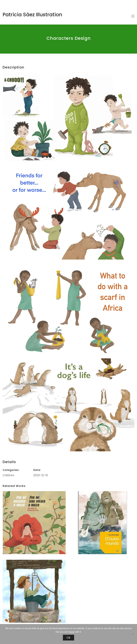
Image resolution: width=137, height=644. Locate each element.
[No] (133, 634)
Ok (68, 638)
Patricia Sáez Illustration (32, 15)
